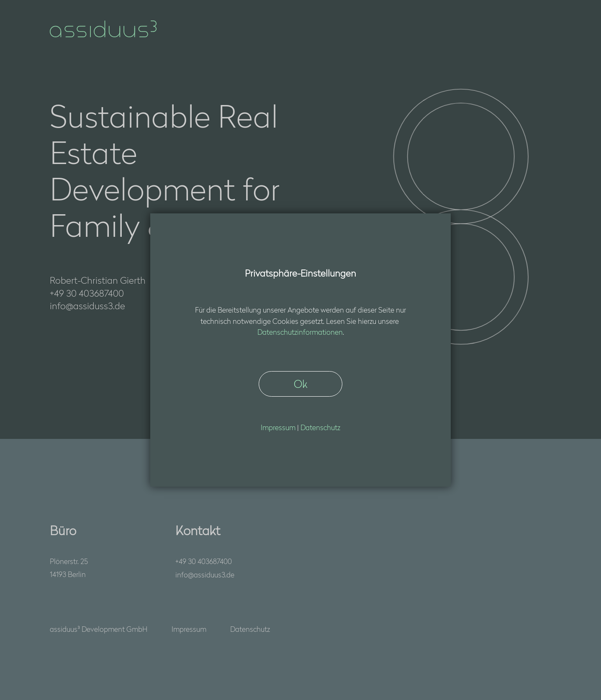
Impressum (189, 629)
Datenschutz (250, 629)
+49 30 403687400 (204, 561)
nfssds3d (205, 574)
